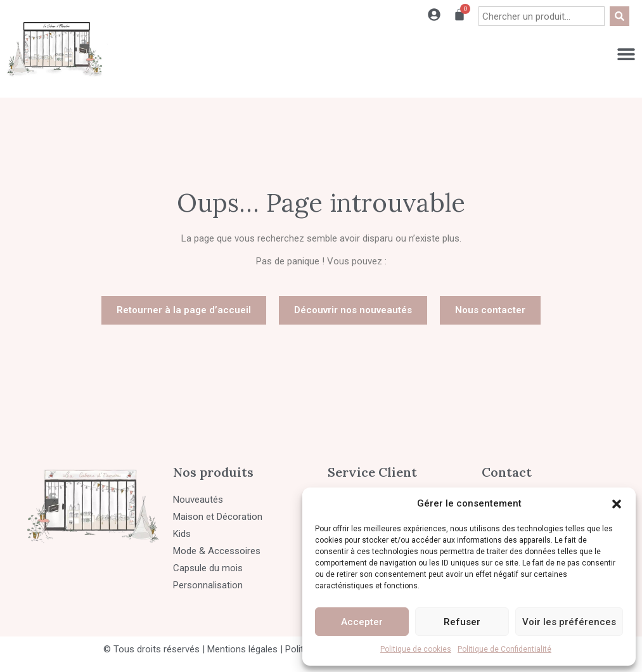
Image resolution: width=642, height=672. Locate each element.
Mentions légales (242, 649)
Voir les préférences (569, 622)
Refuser (462, 622)
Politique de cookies (416, 649)
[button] (617, 504)
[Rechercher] (620, 16)
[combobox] (542, 16)
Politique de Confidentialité (504, 649)
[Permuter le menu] (626, 54)
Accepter (362, 622)
